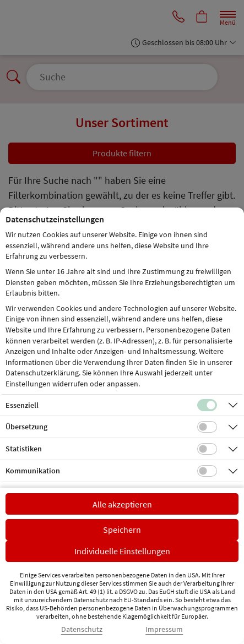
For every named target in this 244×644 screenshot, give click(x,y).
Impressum (164, 629)
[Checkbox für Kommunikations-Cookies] (207, 471)
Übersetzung (26, 427)
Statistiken (24, 449)
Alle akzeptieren (122, 504)
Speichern (122, 530)
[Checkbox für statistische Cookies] (207, 449)
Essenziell (22, 405)
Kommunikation (33, 471)
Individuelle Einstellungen (122, 551)
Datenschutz (82, 629)
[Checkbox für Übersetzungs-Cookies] (207, 427)
